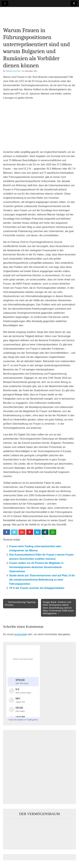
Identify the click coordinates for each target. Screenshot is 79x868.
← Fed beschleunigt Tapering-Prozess (20, 603)
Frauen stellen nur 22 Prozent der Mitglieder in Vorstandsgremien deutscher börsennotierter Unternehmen (36, 567)
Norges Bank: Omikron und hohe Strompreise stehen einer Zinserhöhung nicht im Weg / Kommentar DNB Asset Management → (58, 608)
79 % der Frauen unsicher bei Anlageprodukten (37, 588)
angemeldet (21, 634)
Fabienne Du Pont (13, 71)
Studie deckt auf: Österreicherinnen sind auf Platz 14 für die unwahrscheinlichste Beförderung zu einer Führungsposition (42, 580)
